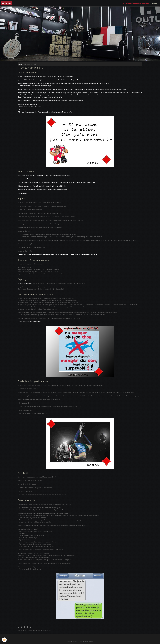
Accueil (155, 3)
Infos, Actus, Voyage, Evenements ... (136, 3)
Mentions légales (73, 641)
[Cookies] (4, 640)
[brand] (7, 3)
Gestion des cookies (86, 641)
